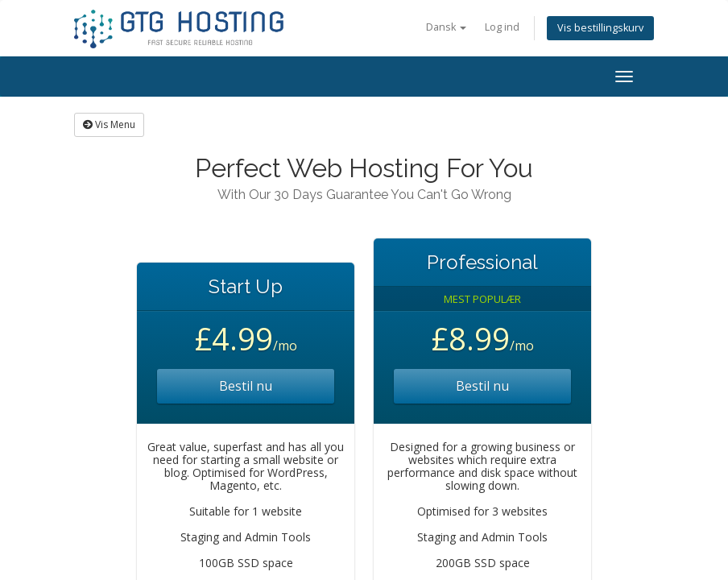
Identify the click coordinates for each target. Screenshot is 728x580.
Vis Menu (109, 124)
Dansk (446, 27)
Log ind (502, 27)
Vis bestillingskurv (600, 28)
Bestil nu (246, 386)
